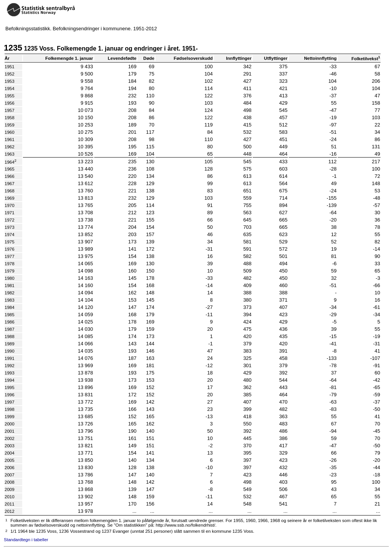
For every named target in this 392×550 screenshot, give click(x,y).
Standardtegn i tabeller (26, 540)
